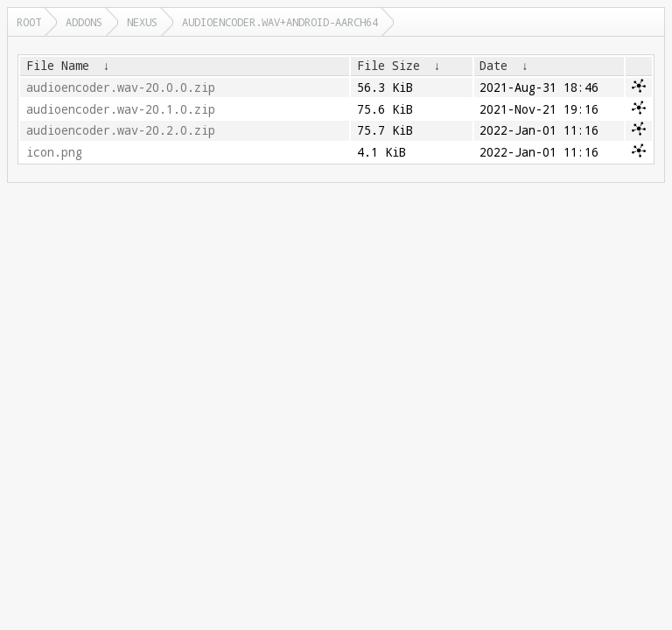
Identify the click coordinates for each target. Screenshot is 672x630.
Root (29, 22)
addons (84, 22)
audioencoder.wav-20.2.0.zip (121, 130)
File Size (388, 66)
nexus (142, 22)
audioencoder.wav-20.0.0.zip (121, 87)
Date (493, 66)
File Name (58, 66)
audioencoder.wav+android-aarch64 (280, 22)
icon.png (54, 152)
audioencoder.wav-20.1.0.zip (121, 109)
